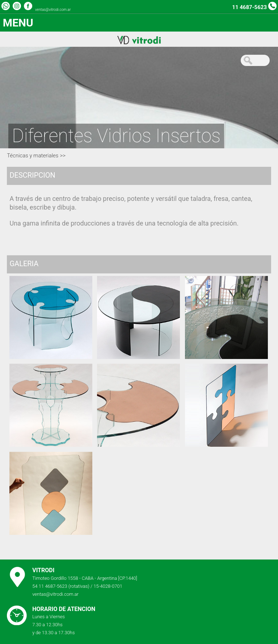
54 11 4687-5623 (50, 586)
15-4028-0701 (108, 586)
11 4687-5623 (249, 7)
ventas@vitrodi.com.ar (53, 10)
